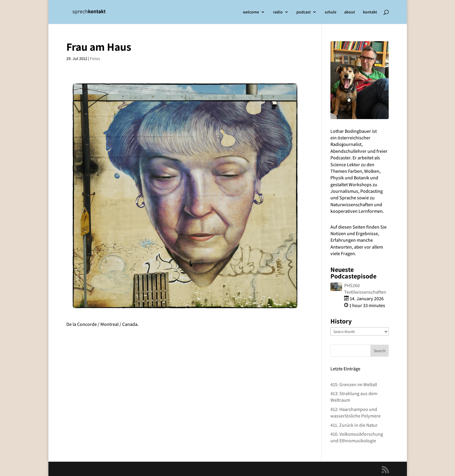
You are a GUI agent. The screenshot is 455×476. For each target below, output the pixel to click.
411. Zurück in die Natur (354, 425)
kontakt (370, 12)
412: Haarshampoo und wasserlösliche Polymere (356, 413)
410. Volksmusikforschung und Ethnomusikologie (357, 437)
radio (278, 12)
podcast (304, 12)
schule (331, 12)
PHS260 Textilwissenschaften (365, 289)
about (350, 12)
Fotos (95, 58)
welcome (251, 12)
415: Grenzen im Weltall (354, 385)
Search (380, 351)
